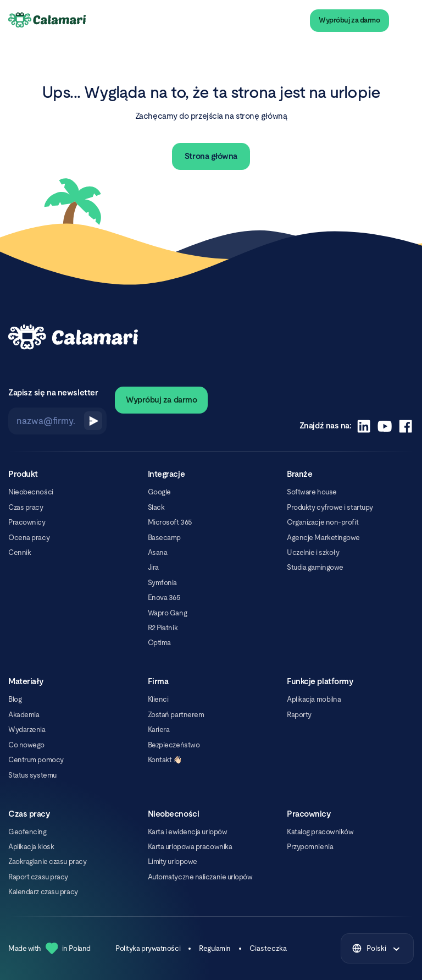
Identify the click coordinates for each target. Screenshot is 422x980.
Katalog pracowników (320, 832)
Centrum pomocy (36, 760)
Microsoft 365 (170, 522)
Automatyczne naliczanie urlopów (200, 877)
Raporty (299, 715)
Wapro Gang (167, 613)
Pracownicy (27, 522)
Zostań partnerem (176, 715)
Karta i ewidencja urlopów (188, 832)
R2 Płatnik (163, 628)
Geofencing (27, 832)
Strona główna (211, 156)
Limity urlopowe (173, 861)
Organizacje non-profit (323, 522)
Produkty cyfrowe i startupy (330, 507)
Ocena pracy (29, 538)
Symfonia (162, 583)
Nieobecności (31, 492)
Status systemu (32, 775)
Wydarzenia (27, 730)
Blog (15, 699)
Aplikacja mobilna (314, 699)
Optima (159, 643)
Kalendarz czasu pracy (43, 892)
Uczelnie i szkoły (313, 552)
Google (159, 492)
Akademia (24, 715)
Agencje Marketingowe (323, 538)
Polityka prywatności (148, 948)
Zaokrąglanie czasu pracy (47, 861)
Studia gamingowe (315, 567)
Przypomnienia (310, 847)
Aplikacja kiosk (31, 847)
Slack (156, 507)
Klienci (158, 699)
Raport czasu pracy (38, 877)
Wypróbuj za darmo (349, 20)
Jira (153, 567)
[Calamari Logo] (48, 20)
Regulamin (215, 948)
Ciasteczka (268, 948)
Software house (312, 492)
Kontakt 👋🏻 (165, 760)
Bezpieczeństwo (174, 745)
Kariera (159, 730)
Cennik (20, 552)
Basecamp (164, 538)
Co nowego (26, 745)
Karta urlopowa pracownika (190, 847)
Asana (158, 552)
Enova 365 (164, 598)
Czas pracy (26, 507)
